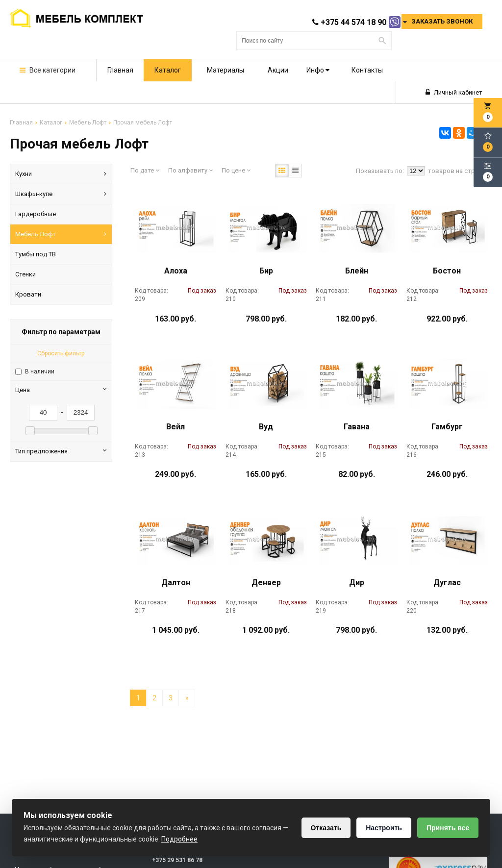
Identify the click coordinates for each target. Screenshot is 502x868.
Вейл (176, 427)
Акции (278, 70)
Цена (61, 390)
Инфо (318, 70)
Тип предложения (61, 451)
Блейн (357, 271)
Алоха (176, 271)
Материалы (226, 70)
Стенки (25, 274)
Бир (266, 271)
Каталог (168, 70)
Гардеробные (36, 214)
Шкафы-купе (61, 194)
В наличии (40, 372)
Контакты (367, 70)
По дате (145, 170)
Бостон (447, 271)
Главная (120, 70)
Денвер (266, 583)
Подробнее (179, 839)
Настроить (384, 828)
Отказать (326, 828)
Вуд (266, 427)
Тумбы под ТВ (36, 254)
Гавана (357, 427)
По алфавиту (190, 170)
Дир (357, 583)
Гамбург (447, 427)
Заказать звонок (442, 21)
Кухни (61, 174)
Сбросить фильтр (61, 353)
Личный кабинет (454, 92)
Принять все (448, 828)
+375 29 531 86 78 (177, 860)
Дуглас (447, 583)
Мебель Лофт (61, 234)
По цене (236, 170)
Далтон (176, 583)
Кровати (28, 294)
